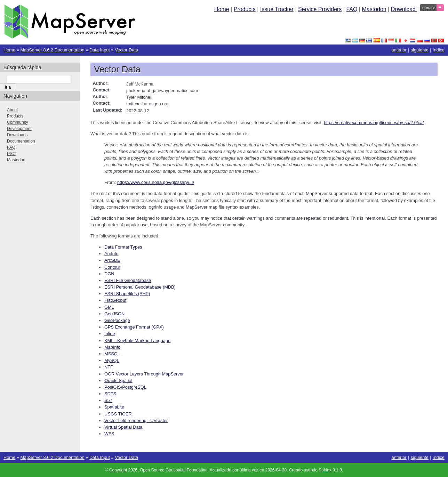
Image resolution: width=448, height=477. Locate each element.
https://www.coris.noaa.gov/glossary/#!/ (156, 182)
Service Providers (320, 9)
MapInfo (112, 347)
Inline (110, 334)
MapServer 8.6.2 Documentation (52, 50)
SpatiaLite (114, 407)
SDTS (110, 394)
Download (404, 9)
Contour (112, 267)
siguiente (420, 50)
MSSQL (112, 354)
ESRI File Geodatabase (128, 280)
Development (19, 129)
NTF (109, 367)
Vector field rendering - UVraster (136, 421)
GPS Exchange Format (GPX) (134, 327)
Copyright (118, 470)
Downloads (17, 135)
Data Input (100, 50)
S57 (108, 400)
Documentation (21, 141)
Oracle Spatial (118, 381)
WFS (109, 434)
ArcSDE (112, 260)
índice (439, 50)
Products (245, 9)
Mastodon (374, 9)
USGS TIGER (118, 414)
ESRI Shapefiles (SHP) (127, 294)
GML (109, 307)
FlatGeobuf (115, 300)
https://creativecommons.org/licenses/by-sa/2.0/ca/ (374, 123)
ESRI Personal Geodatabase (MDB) (140, 287)
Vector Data (126, 50)
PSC (11, 154)
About (12, 110)
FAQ (352, 9)
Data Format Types (123, 247)
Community (18, 122)
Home (222, 9)
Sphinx (325, 470)
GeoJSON (114, 314)
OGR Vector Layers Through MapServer (144, 374)
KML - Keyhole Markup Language (137, 341)
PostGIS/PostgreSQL (125, 387)
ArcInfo (111, 254)
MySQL (112, 360)
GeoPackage (117, 320)
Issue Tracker (277, 9)
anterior (399, 50)
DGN (109, 274)
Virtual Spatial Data (123, 427)
